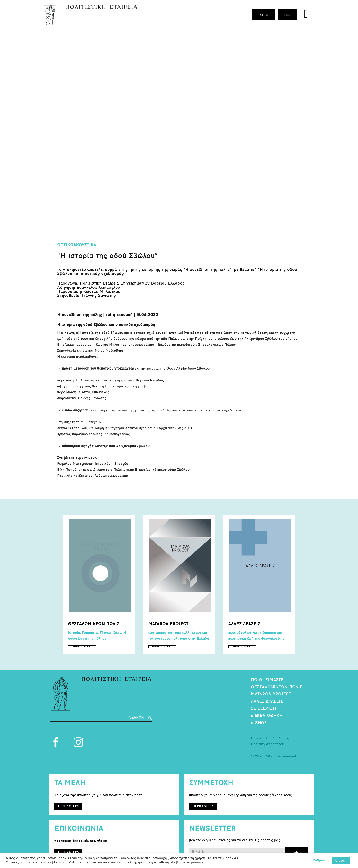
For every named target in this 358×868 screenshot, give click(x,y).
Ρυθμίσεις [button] (321, 861)
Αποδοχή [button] (341, 861)
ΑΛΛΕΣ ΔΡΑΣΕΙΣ (267, 702)
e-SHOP (259, 723)
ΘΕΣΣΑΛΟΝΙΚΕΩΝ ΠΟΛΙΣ (277, 687)
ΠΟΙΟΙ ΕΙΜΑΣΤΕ (267, 680)
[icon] (306, 16)
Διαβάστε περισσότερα (189, 863)
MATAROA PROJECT (271, 694)
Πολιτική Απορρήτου (267, 744)
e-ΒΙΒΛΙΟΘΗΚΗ (267, 716)
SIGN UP (297, 852)
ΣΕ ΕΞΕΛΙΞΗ (263, 709)
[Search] (140, 718)
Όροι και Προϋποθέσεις (270, 739)
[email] (237, 852)
